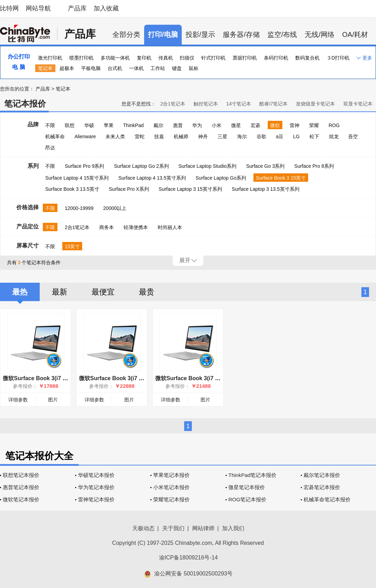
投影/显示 (201, 34)
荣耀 (314, 125)
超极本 (67, 68)
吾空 (353, 136)
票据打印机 (245, 58)
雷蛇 (140, 136)
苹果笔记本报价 (171, 475)
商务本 (107, 227)
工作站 (158, 68)
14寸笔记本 (239, 104)
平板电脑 (91, 68)
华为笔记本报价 (96, 487)
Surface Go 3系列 (265, 166)
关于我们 (173, 528)
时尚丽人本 (170, 227)
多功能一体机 (115, 58)
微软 (275, 125)
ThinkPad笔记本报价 (252, 475)
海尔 (242, 136)
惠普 (178, 125)
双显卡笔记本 (358, 104)
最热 (20, 292)
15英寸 (72, 246)
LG (296, 136)
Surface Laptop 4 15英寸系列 (77, 178)
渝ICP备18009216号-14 (189, 558)
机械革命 (55, 136)
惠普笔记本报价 (21, 487)
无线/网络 (320, 34)
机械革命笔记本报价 (327, 499)
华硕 (89, 125)
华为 (197, 125)
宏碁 (256, 125)
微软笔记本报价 (21, 499)
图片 (53, 400)
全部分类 (126, 34)
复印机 (144, 58)
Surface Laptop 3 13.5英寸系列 (266, 189)
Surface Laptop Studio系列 (207, 166)
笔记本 (45, 68)
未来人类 (115, 136)
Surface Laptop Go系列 (221, 178)
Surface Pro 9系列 (85, 166)
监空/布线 (282, 34)
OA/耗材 (355, 34)
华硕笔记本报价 (96, 475)
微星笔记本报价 (247, 487)
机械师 (181, 136)
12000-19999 (79, 208)
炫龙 (334, 136)
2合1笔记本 (173, 104)
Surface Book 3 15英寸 (281, 178)
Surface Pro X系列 (129, 189)
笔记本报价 (25, 104)
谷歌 (261, 136)
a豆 (280, 136)
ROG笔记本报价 (247, 499)
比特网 (9, 8)
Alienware (85, 136)
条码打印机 (276, 58)
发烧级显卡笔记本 (315, 104)
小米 (217, 125)
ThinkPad (134, 125)
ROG (334, 125)
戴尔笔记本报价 (322, 475)
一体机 (136, 68)
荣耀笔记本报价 (171, 499)
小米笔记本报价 (171, 487)
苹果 (109, 125)
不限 (50, 125)
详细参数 (18, 400)
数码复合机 (307, 58)
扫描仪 (187, 58)
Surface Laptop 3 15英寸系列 (190, 189)
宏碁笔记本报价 (322, 487)
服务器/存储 (241, 34)
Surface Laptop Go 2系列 (141, 166)
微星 (236, 125)
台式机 (115, 68)
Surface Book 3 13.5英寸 (72, 189)
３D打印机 (338, 58)
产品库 (77, 8)
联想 (70, 125)
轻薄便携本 (136, 227)
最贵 (147, 292)
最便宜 (103, 292)
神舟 (203, 136)
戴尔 (158, 125)
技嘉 (159, 136)
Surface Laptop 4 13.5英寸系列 (152, 178)
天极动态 (143, 528)
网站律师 (203, 528)
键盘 (177, 68)
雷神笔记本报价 (96, 499)
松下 (314, 136)
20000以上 (115, 208)
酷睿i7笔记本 (273, 104)
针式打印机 (213, 58)
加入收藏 (106, 8)
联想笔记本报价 (21, 475)
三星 (222, 136)
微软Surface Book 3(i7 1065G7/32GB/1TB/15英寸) (143, 378)
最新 (60, 292)
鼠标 (194, 68)
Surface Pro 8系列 (314, 166)
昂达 (50, 148)
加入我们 (233, 528)
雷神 (295, 125)
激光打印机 (50, 58)
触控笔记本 (206, 104)
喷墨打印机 (81, 58)
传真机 (166, 58)
